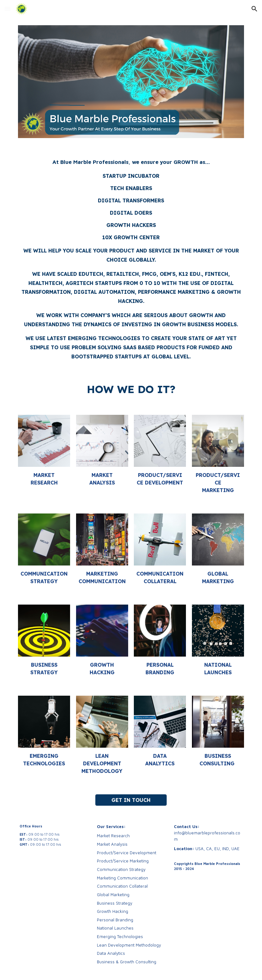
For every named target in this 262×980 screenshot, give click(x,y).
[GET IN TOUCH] (131, 800)
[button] (8, 9)
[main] (131, 258)
